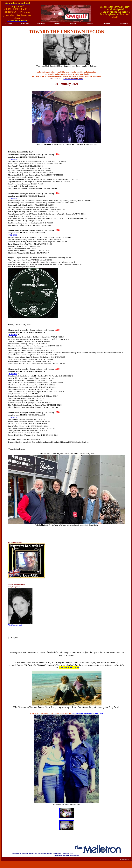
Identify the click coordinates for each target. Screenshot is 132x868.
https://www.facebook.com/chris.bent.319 (87, 713)
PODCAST (13, 159)
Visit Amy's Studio (15, 625)
